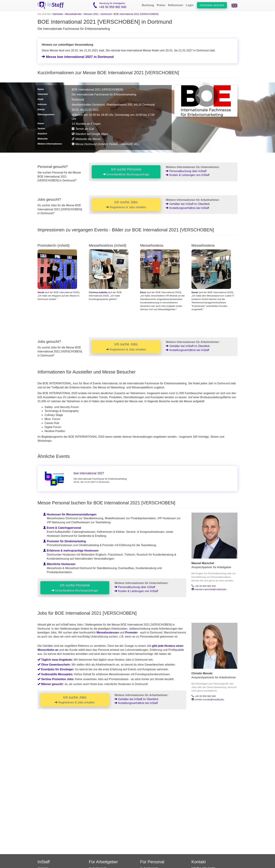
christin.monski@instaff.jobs (209, 700)
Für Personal (152, 862)
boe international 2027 (89, 473)
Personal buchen (212, 5)
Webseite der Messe (86, 139)
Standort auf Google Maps (90, 134)
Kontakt (199, 862)
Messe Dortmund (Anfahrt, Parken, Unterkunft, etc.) (106, 144)
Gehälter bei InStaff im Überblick (188, 204)
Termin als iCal (83, 129)
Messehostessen (108, 633)
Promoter (131, 633)
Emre (143, 292)
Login (190, 5)
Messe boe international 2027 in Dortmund (78, 57)
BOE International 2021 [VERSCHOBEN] (136, 14)
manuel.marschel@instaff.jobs (210, 589)
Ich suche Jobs (126, 205)
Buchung (148, 5)
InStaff (44, 862)
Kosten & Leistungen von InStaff (188, 175)
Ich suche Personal (126, 172)
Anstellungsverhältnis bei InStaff (187, 208)
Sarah (41, 292)
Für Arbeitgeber (103, 862)
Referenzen (176, 5)
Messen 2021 (91, 14)
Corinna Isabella (98, 292)
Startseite (58, 14)
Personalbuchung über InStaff (186, 171)
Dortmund (106, 14)
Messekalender (73, 14)
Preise (161, 5)
